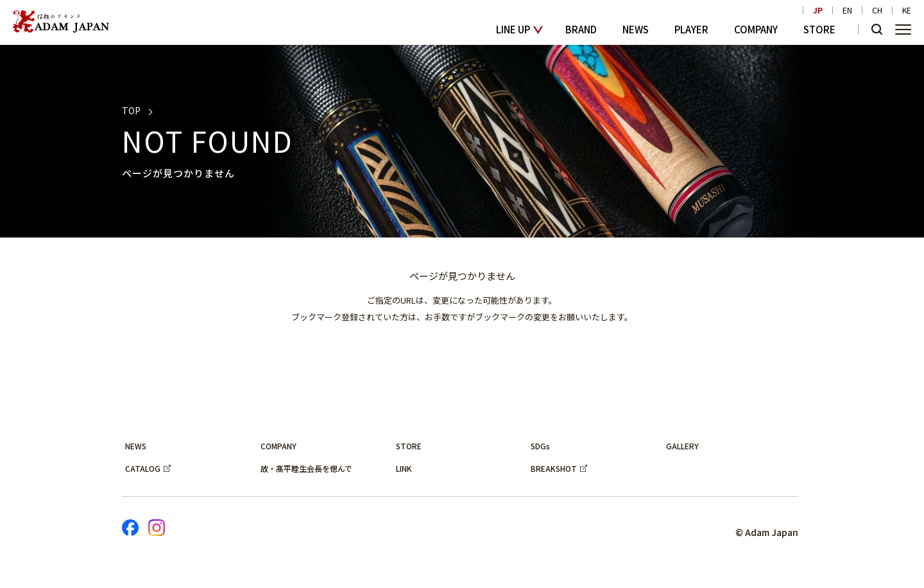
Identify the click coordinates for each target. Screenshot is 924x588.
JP (818, 10)
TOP (131, 110)
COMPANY (756, 29)
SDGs (540, 446)
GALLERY (682, 446)
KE (907, 10)
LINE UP (513, 29)
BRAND (581, 29)
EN (847, 10)
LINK (404, 468)
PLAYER (691, 29)
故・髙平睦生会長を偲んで (306, 468)
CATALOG (143, 468)
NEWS (636, 29)
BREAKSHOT (554, 468)
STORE (819, 29)
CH (877, 10)
